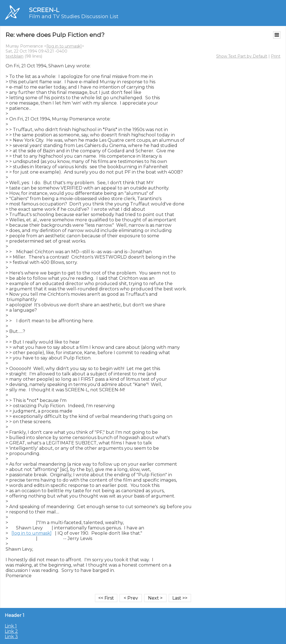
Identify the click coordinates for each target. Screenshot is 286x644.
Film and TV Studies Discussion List (74, 16)
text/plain (15, 56)
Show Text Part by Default (242, 56)
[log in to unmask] (64, 46)
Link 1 (11, 626)
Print (276, 56)
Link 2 (11, 631)
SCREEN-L (44, 10)
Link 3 (11, 637)
